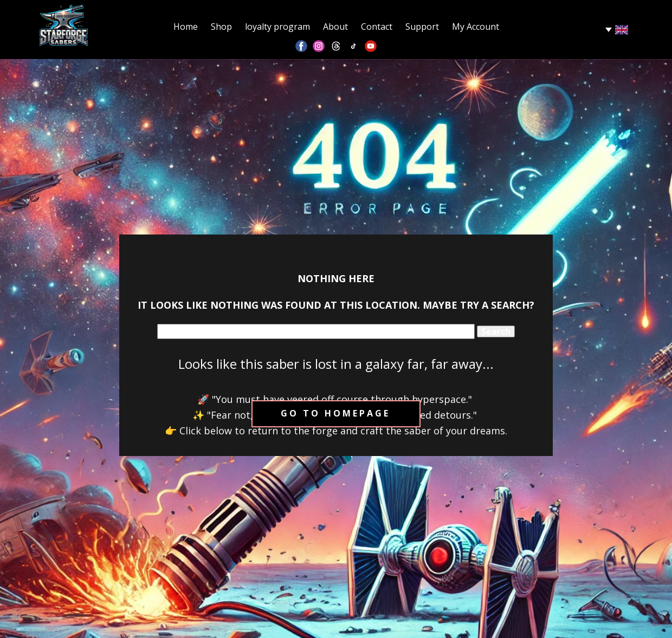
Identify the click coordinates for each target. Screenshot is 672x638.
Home (186, 27)
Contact (377, 27)
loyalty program (277, 27)
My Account (476, 27)
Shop (221, 27)
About (335, 27)
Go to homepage (335, 413)
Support (422, 27)
